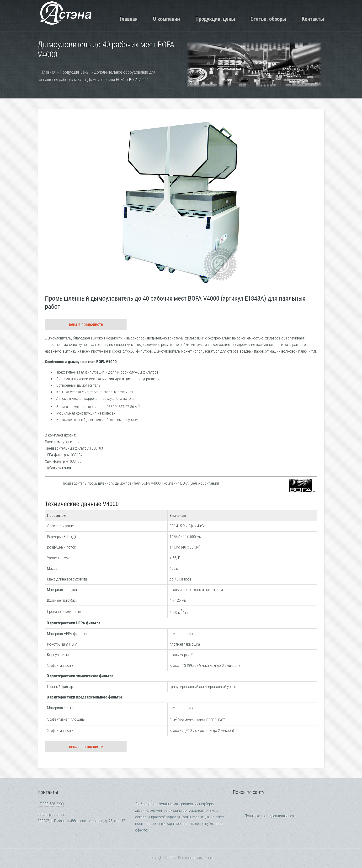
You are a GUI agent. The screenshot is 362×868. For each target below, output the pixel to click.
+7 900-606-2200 (51, 804)
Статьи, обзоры (268, 19)
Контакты (313, 19)
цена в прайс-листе (86, 324)
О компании (166, 19)
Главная (129, 19)
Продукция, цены (215, 19)
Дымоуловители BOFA (106, 80)
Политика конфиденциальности (271, 816)
